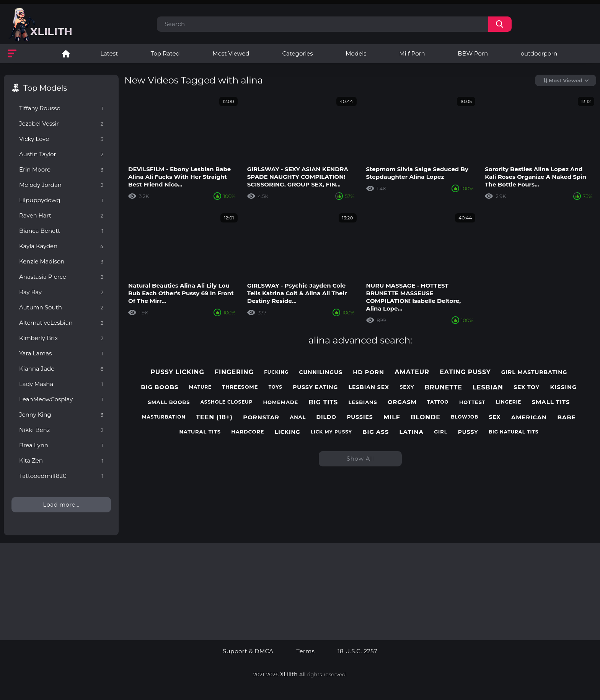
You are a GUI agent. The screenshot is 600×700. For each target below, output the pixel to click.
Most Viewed (231, 53)
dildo (327, 417)
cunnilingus (320, 372)
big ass (376, 432)
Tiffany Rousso (61, 108)
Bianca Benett (61, 231)
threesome (240, 387)
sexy (407, 387)
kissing (563, 387)
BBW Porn (473, 53)
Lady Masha (61, 384)
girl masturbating (534, 372)
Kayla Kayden (61, 246)
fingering (234, 372)
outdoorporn (539, 53)
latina (412, 432)
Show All (360, 459)
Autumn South (61, 307)
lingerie (509, 402)
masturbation (164, 417)
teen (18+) (214, 417)
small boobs (169, 402)
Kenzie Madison (61, 261)
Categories (297, 53)
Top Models (45, 88)
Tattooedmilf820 (61, 476)
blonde (426, 417)
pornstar (261, 417)
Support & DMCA (248, 651)
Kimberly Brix (61, 338)
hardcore (248, 432)
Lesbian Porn (66, 54)
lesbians (363, 402)
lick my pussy (331, 432)
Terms (305, 651)
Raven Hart (61, 215)
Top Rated (165, 53)
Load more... (61, 505)
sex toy (527, 387)
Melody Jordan (61, 185)
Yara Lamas (61, 353)
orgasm (402, 402)
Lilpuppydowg (61, 200)
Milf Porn (412, 53)
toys (276, 387)
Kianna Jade (61, 369)
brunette (443, 387)
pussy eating (315, 387)
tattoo (438, 402)
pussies (360, 417)
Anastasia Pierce (61, 277)
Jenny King (61, 415)
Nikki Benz (61, 430)
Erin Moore (61, 169)
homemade (281, 402)
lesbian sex (369, 387)
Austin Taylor (61, 154)
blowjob (465, 417)
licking (288, 432)
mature (200, 387)
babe (566, 417)
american (529, 417)
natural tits (200, 432)
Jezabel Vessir (61, 123)
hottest (472, 402)
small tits (551, 402)
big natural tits (514, 432)
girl (441, 432)
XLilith (289, 674)
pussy (468, 432)
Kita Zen (61, 460)
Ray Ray (61, 292)
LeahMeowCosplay (61, 399)
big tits (324, 402)
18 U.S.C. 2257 (357, 651)
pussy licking (177, 372)
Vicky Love (61, 139)
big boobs (160, 387)
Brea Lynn (61, 445)
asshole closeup (227, 402)
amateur (412, 372)
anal (298, 417)
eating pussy (465, 372)
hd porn (368, 372)
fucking (276, 372)
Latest (109, 53)
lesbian (488, 387)
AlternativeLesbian (61, 323)
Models (356, 53)
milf (392, 417)
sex (495, 417)
